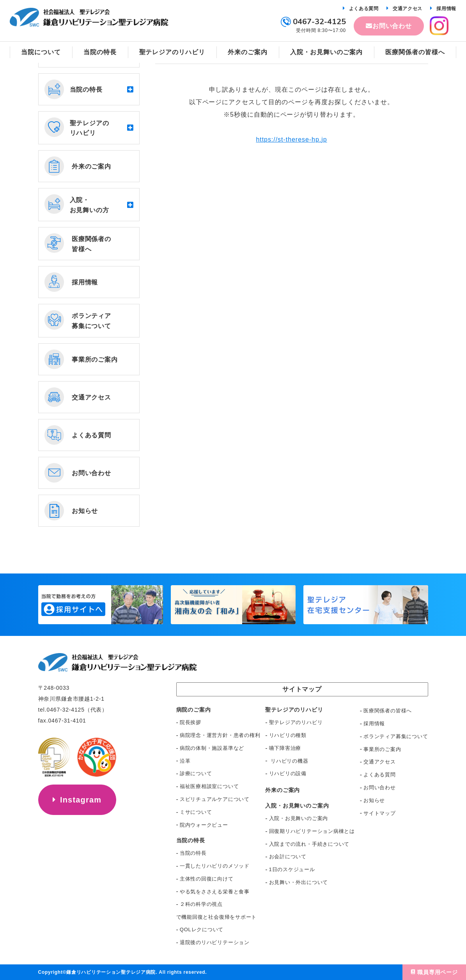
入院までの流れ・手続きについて (309, 844)
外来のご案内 (283, 790)
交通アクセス (408, 9)
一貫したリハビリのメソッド (215, 866)
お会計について (288, 857)
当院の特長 (193, 853)
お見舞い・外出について (299, 882)
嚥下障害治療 (285, 748)
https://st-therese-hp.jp (291, 139)
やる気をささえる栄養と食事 (215, 892)
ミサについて (196, 812)
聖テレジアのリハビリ (296, 722)
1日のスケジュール (292, 869)
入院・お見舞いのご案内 (299, 818)
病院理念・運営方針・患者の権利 (220, 735)
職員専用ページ (438, 972)
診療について (196, 773)
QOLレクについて (202, 929)
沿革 (185, 761)
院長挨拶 (190, 722)
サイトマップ (380, 813)
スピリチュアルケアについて (215, 799)
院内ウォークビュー (204, 825)
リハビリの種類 (288, 735)
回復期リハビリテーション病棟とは (312, 831)
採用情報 (446, 9)
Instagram (81, 800)
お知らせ (374, 800)
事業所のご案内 (382, 749)
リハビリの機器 (289, 761)
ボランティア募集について (396, 736)
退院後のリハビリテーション (215, 942)
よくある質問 (364, 9)
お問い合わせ (392, 26)
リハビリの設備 (288, 773)
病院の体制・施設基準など (212, 748)
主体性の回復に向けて (207, 879)
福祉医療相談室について (209, 786)
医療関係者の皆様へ (388, 711)
